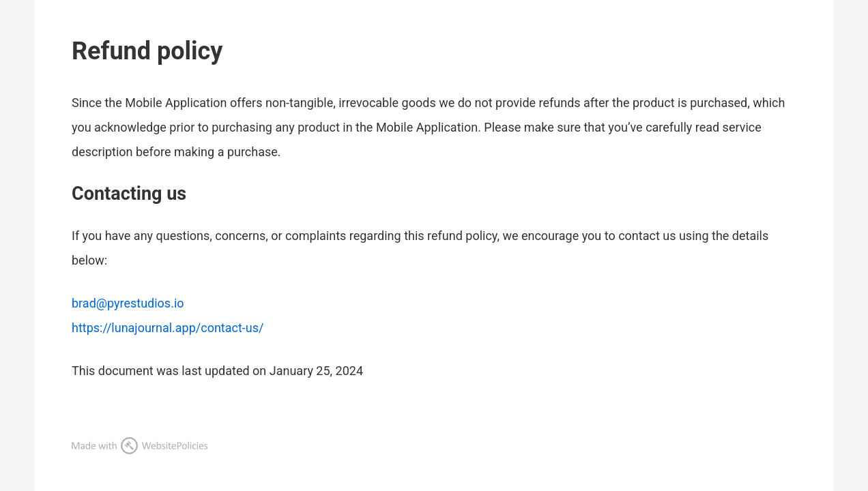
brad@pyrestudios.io (128, 303)
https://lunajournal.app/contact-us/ (168, 328)
